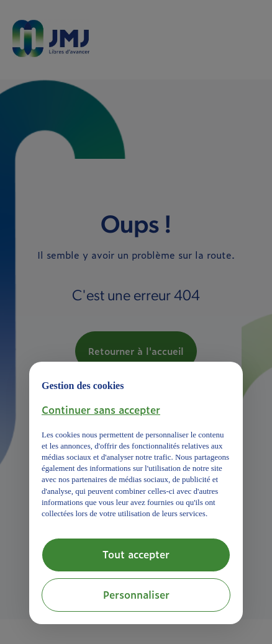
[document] (136, 447)
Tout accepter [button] (136, 554)
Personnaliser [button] (136, 594)
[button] (101, 409)
